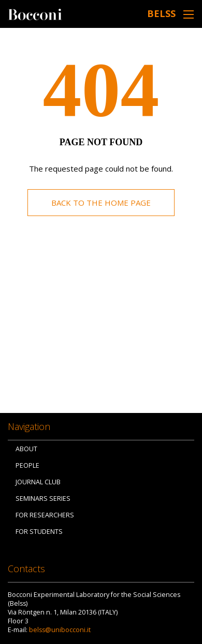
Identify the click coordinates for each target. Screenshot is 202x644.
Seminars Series (43, 499)
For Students (39, 532)
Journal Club (38, 482)
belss (161, 13)
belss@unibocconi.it (60, 630)
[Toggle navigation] (189, 14)
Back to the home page (101, 203)
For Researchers (45, 515)
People (27, 465)
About (26, 449)
